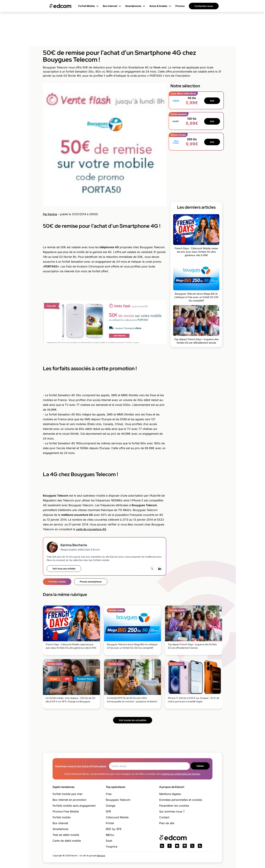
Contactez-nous (204, 6)
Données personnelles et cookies (181, 800)
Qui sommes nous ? (172, 811)
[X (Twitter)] (152, 569)
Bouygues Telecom (118, 800)
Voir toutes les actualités (133, 720)
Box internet (60, 823)
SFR (108, 811)
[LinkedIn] (160, 569)
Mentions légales (170, 794)
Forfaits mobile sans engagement (74, 806)
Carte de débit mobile (67, 841)
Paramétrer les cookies (174, 806)
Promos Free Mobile (66, 811)
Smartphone (60, 829)
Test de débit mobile (66, 835)
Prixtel (110, 823)
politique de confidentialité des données (181, 774)
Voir (212, 101)
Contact (164, 817)
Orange (111, 806)
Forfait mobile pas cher (68, 794)
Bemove (101, 856)
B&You (110, 835)
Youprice (112, 847)
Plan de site (167, 823)
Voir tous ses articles (64, 569)
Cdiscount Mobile (117, 817)
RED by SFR (114, 829)
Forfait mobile (62, 817)
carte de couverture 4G (91, 529)
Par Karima (50, 214)
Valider (200, 766)
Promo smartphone (91, 582)
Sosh (109, 841)
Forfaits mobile (57, 582)
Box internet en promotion (69, 800)
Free (109, 794)
